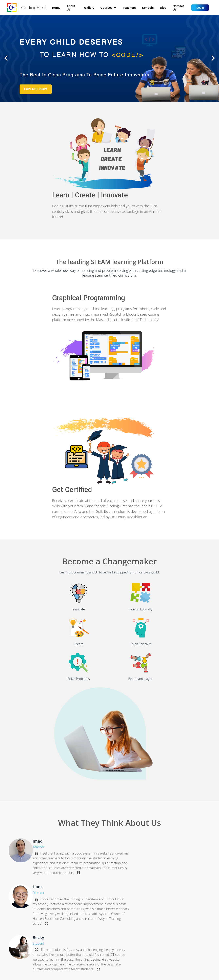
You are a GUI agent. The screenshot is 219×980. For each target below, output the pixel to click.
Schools (148, 8)
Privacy (17, 956)
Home (56, 8)
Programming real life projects (87, 950)
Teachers (129, 8)
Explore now (39, 103)
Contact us (178, 8)
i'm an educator (161, 869)
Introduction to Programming (86, 932)
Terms (16, 962)
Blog (163, 8)
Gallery (89, 8)
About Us (71, 8)
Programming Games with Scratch (89, 938)
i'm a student (128, 869)
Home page (19, 932)
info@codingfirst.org (158, 933)
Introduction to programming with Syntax (94, 944)
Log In (16, 950)
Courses (108, 8)
